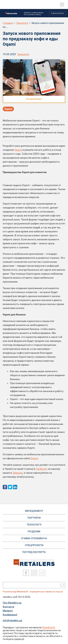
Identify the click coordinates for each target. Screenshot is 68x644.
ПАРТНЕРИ (34, 518)
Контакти (8, 607)
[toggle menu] (62, 5)
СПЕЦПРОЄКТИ (34, 545)
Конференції (10, 615)
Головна (8, 23)
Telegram (18, 473)
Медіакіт (8, 611)
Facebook (41, 469)
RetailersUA (49, 627)
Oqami (8, 109)
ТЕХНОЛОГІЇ (34, 525)
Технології (22, 23)
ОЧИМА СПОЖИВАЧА (34, 538)
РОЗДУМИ (34, 531)
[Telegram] (42, 573)
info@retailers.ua (12, 620)
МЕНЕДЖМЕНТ (34, 511)
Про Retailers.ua (12, 603)
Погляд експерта (34, 552)
